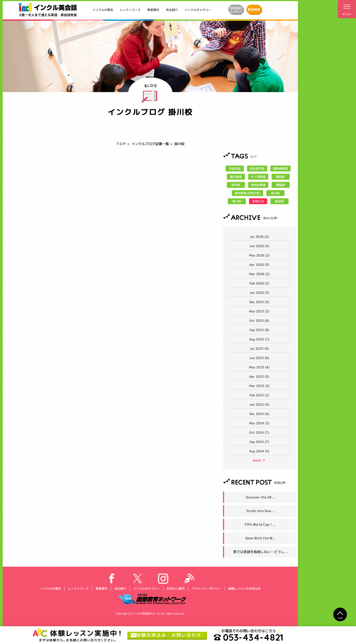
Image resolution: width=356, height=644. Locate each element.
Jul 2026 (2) (259, 237)
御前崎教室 (281, 169)
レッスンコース (130, 10)
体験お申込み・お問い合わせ (166, 635)
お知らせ (258, 201)
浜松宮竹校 (257, 169)
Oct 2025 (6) (259, 321)
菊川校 (237, 201)
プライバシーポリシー (206, 589)
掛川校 (275, 193)
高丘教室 (236, 177)
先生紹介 (172, 10)
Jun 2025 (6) (259, 358)
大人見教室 (258, 177)
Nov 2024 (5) (259, 423)
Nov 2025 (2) (259, 311)
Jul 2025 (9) (259, 348)
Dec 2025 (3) (259, 302)
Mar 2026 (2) (259, 274)
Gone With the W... (260, 538)
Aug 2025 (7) (259, 339)
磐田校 (281, 177)
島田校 (279, 201)
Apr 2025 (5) (259, 376)
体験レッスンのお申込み (244, 589)
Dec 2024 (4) (259, 414)
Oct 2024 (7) (259, 432)
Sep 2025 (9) (259, 330)
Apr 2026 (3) (259, 265)
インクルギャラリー (198, 10)
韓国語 (281, 185)
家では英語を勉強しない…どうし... (260, 552)
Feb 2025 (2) (259, 395)
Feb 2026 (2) (259, 283)
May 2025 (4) (259, 367)
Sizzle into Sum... (260, 511)
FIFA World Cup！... (260, 525)
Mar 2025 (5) (259, 386)
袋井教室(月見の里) (247, 193)
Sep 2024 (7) (259, 442)
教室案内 (153, 10)
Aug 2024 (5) (259, 451)
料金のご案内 (176, 589)
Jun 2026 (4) (259, 246)
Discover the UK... (260, 497)
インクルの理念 (103, 10)
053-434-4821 (249, 637)
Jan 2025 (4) (259, 404)
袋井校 (236, 185)
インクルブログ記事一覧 (150, 144)
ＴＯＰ (121, 144)
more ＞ (259, 460)
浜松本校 (235, 169)
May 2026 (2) (259, 255)
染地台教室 (258, 185)
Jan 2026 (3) (259, 293)
